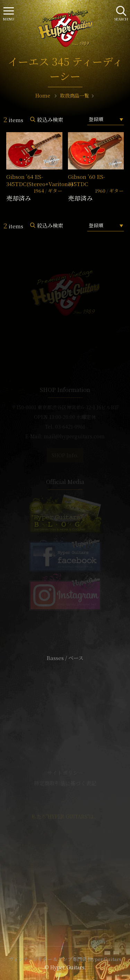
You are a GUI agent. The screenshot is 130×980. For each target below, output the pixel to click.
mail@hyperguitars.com (74, 436)
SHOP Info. (65, 455)
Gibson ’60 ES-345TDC (86, 180)
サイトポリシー (65, 773)
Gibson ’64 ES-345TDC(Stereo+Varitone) (40, 180)
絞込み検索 (50, 120)
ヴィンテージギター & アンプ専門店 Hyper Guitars (65, 959)
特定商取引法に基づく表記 (65, 783)
